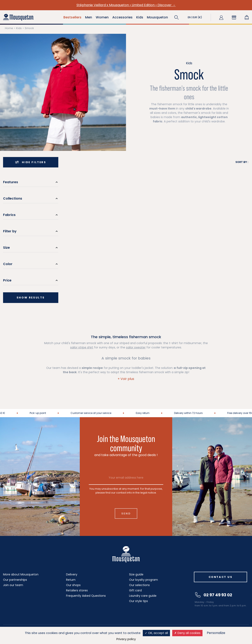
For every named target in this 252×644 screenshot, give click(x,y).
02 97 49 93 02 (214, 595)
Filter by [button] (10, 231)
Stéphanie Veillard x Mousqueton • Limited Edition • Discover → (126, 5)
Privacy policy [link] (126, 639)
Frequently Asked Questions (86, 596)
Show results (31, 298)
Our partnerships (15, 580)
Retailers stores (77, 590)
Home (9, 28)
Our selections (139, 585)
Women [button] (102, 17)
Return (71, 580)
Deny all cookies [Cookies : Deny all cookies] (187, 633)
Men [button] (89, 17)
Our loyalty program (143, 580)
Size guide (136, 574)
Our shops (73, 585)
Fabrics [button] (9, 215)
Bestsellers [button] (72, 17)
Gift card (135, 590)
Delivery (72, 574)
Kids (19, 28)
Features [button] (11, 182)
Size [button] (6, 248)
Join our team (13, 585)
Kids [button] (140, 17)
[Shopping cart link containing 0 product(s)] (247, 17)
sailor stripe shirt (82, 347)
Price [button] (7, 280)
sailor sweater (136, 347)
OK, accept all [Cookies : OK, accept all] (156, 633)
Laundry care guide (143, 596)
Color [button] (8, 264)
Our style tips (138, 601)
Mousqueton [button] (157, 17)
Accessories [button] (122, 17)
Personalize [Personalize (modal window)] (216, 633)
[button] (177, 17)
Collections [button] (13, 198)
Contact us (221, 577)
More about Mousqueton (21, 574)
